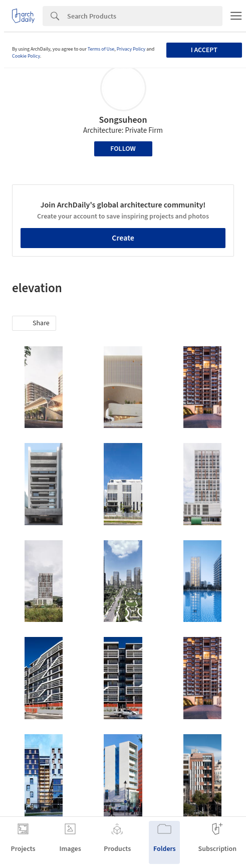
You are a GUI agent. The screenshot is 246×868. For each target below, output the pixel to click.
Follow (123, 149)
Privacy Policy (131, 49)
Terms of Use (101, 49)
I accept (204, 50)
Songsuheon (123, 120)
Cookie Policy (26, 56)
